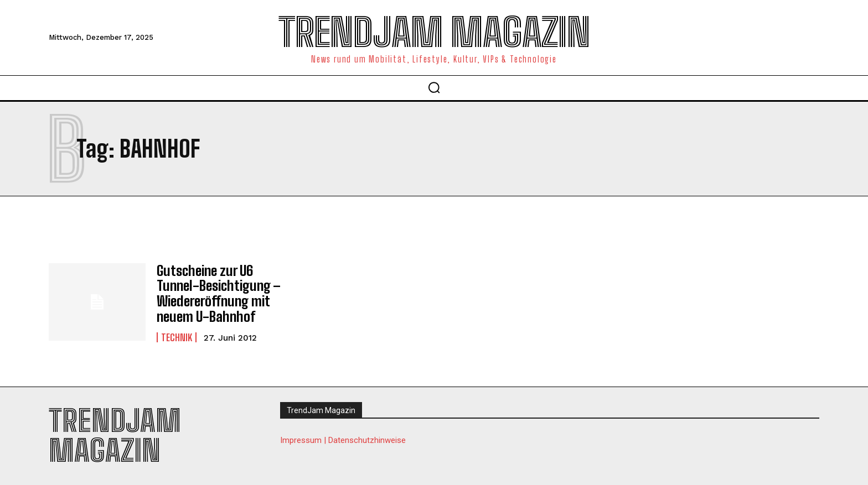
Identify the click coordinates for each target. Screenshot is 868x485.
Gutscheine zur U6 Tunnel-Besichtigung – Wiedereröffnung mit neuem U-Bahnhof (217, 292)
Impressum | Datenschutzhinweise (343, 438)
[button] (434, 87)
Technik (177, 335)
